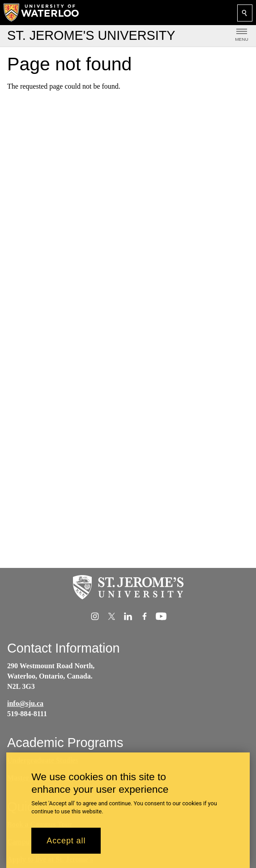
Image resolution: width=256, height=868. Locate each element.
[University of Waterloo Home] (42, 13)
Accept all (66, 845)
